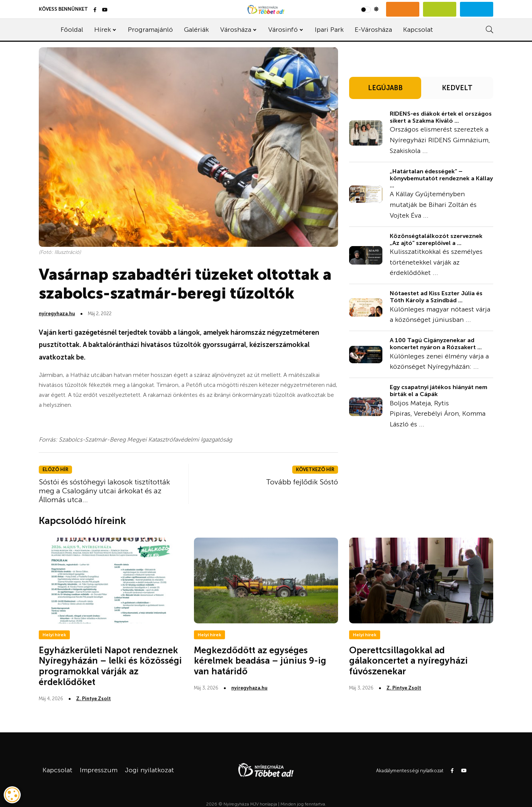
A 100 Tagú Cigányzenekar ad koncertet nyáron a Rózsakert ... (436, 344)
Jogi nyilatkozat (149, 770)
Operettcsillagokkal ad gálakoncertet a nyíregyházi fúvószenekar (408, 661)
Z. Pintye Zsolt (93, 699)
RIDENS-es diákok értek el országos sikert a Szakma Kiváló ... (441, 117)
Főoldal (72, 30)
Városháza (236, 30)
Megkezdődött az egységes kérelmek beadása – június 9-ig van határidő (260, 661)
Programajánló (150, 30)
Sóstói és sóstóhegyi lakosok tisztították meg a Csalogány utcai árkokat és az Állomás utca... (104, 491)
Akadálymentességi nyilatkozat (410, 771)
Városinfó (283, 30)
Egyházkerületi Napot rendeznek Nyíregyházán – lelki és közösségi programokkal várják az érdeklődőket (110, 666)
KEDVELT (457, 88)
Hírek (103, 30)
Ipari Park (329, 30)
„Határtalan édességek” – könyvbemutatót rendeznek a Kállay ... (441, 178)
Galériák (196, 30)
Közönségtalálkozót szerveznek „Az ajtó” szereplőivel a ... (436, 239)
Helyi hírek (54, 635)
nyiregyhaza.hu (57, 314)
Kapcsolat (418, 30)
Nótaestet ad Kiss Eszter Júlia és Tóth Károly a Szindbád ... (436, 297)
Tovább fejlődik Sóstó (302, 482)
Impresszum (99, 770)
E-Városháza (373, 30)
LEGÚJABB (385, 88)
